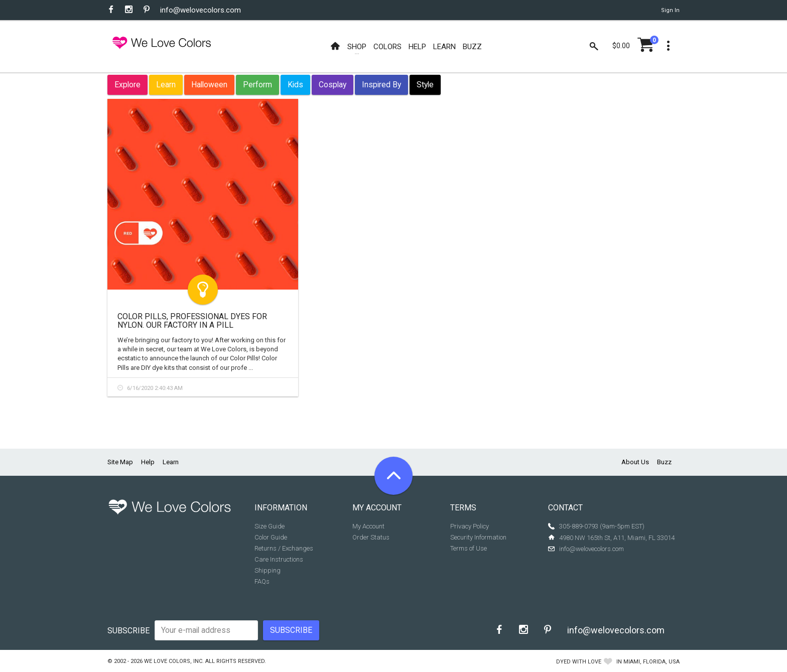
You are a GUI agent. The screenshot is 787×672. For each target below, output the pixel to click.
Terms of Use (469, 548)
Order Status (371, 537)
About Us (635, 462)
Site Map (120, 462)
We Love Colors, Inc (173, 661)
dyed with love (579, 662)
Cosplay (333, 85)
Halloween (209, 85)
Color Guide (271, 537)
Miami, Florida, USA (651, 662)
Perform (257, 85)
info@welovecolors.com (201, 10)
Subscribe (128, 631)
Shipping (268, 570)
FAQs (262, 581)
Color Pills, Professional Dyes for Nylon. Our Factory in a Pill (192, 321)
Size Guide (270, 526)
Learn (166, 85)
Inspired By (381, 85)
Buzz (664, 462)
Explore (127, 85)
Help (148, 462)
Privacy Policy (470, 526)
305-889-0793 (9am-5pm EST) (602, 526)
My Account (368, 526)
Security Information (478, 537)
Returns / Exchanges (284, 548)
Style (425, 85)
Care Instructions (279, 559)
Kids (295, 85)
